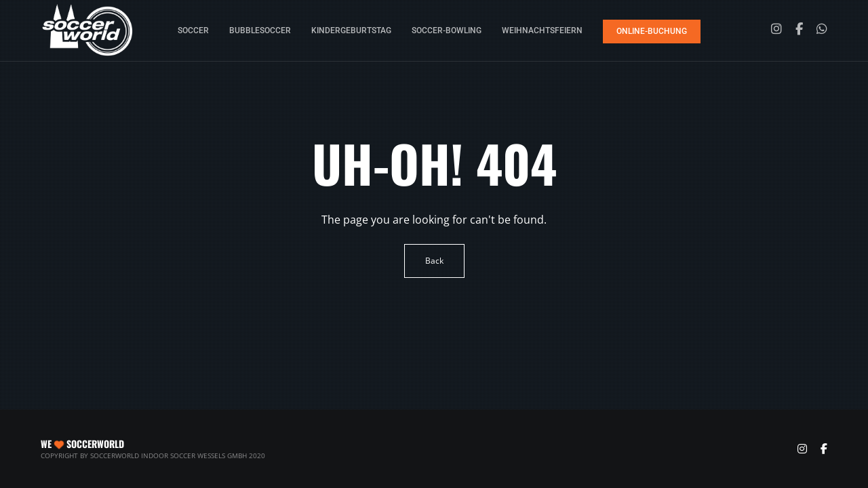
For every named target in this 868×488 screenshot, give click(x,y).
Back (434, 261)
